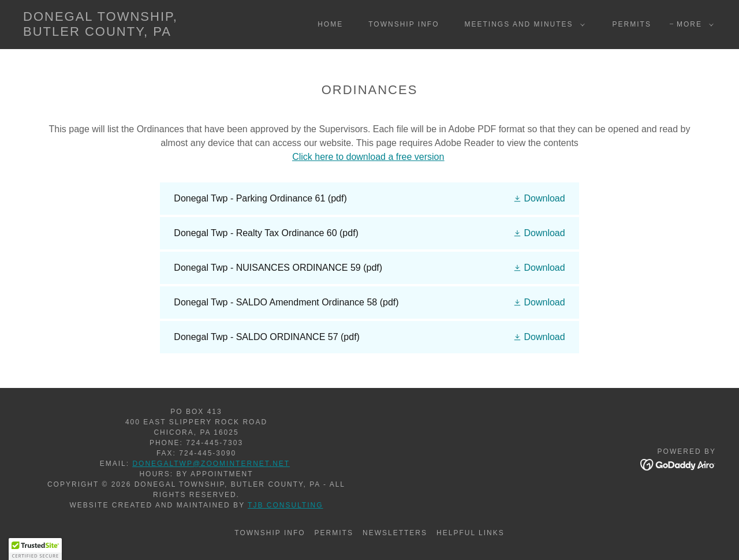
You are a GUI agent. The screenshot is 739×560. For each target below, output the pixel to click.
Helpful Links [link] (471, 533)
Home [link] (330, 24)
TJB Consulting (285, 505)
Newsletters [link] (395, 533)
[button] (522, 24)
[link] (118, 33)
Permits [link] (632, 24)
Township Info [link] (404, 24)
